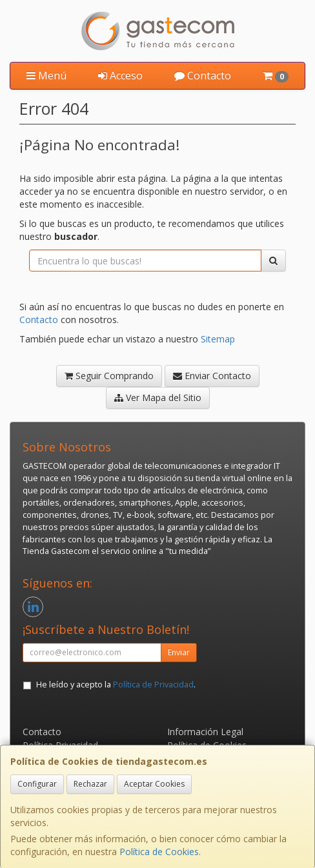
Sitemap (218, 339)
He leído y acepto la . (116, 685)
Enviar (179, 652)
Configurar (37, 784)
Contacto (203, 75)
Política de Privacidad (153, 685)
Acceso (120, 75)
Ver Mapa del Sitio (158, 398)
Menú (46, 75)
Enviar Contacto (212, 376)
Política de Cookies (159, 852)
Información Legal (205, 732)
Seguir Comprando (109, 376)
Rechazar (90, 784)
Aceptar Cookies (154, 784)
